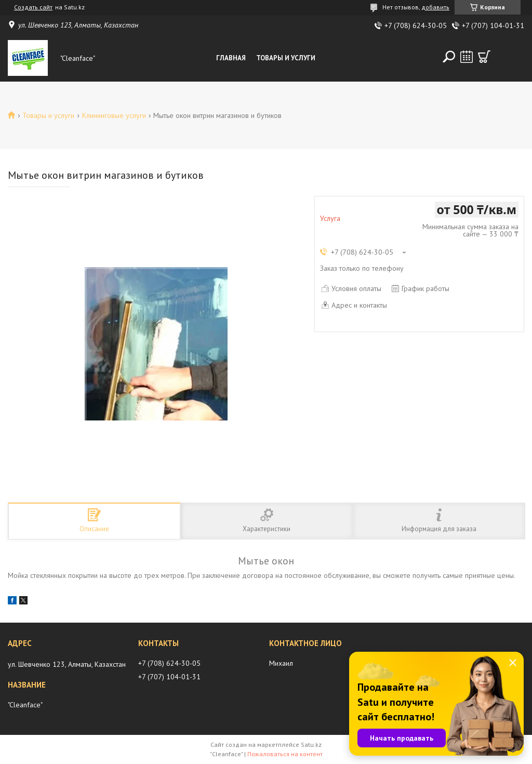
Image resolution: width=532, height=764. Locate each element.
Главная (231, 58)
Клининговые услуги (114, 115)
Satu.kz (311, 745)
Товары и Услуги (286, 58)
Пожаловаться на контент (285, 754)
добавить (435, 7)
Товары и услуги (48, 115)
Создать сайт (33, 7)
